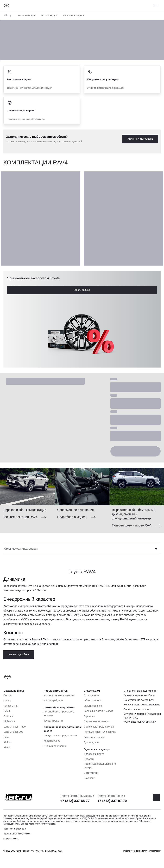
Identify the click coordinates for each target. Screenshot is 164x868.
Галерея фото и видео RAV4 (132, 525)
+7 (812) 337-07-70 (112, 801)
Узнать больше (82, 290)
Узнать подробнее (19, 654)
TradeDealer (155, 851)
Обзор (8, 15)
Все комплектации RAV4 (20, 517)
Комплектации (26, 15)
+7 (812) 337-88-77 (75, 801)
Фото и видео (49, 15)
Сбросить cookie (11, 839)
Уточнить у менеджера (140, 139)
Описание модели (74, 15)
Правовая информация (15, 829)
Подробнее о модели (72, 517)
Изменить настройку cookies (17, 834)
